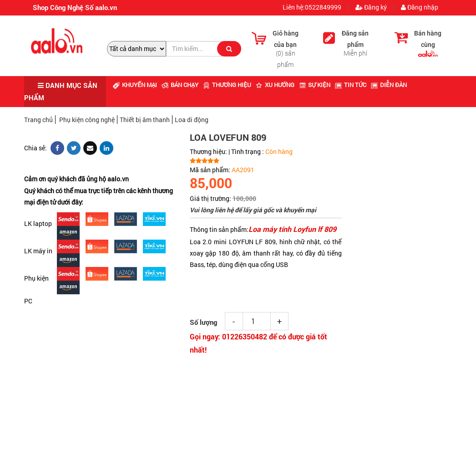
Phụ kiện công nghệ (87, 120)
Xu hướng (275, 85)
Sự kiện (315, 85)
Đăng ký (371, 7)
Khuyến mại (135, 85)
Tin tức (351, 85)
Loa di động (192, 120)
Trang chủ (38, 120)
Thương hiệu (227, 85)
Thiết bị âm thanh (145, 120)
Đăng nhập (420, 7)
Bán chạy (180, 85)
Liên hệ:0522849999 (311, 7)
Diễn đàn (389, 85)
